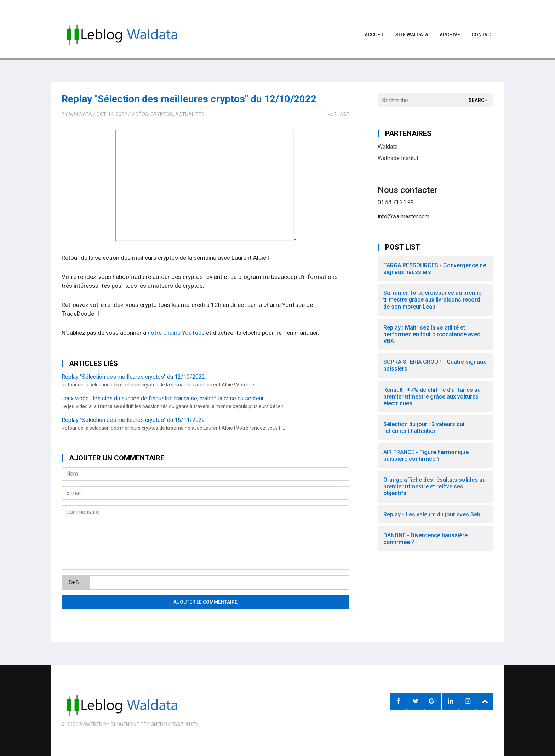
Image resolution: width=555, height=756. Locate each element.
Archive (450, 35)
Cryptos (162, 114)
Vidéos (140, 114)
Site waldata (412, 35)
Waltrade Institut (398, 158)
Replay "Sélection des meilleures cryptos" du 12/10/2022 (189, 99)
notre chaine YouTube (176, 333)
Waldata (81, 114)
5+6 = (76, 582)
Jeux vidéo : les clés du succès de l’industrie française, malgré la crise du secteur (163, 398)
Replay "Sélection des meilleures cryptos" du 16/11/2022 (133, 420)
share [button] (339, 114)
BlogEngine (125, 724)
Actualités (190, 114)
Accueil (374, 35)
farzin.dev (185, 724)
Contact (482, 35)
